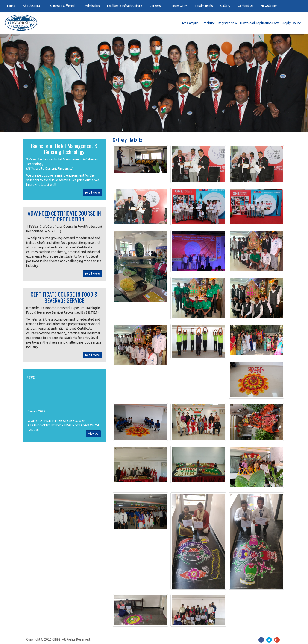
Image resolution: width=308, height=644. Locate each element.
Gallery (225, 6)
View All (93, 434)
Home (11, 6)
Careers (157, 6)
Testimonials (204, 6)
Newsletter (269, 6)
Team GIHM (179, 6)
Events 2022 (37, 413)
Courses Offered (64, 6)
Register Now (227, 23)
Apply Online (292, 23)
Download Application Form (260, 23)
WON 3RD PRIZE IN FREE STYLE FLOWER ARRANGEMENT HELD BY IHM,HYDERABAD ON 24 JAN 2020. (63, 427)
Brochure (208, 23)
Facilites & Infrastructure (125, 6)
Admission (92, 6)
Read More (92, 193)
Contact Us (246, 6)
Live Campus (190, 23)
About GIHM (33, 6)
